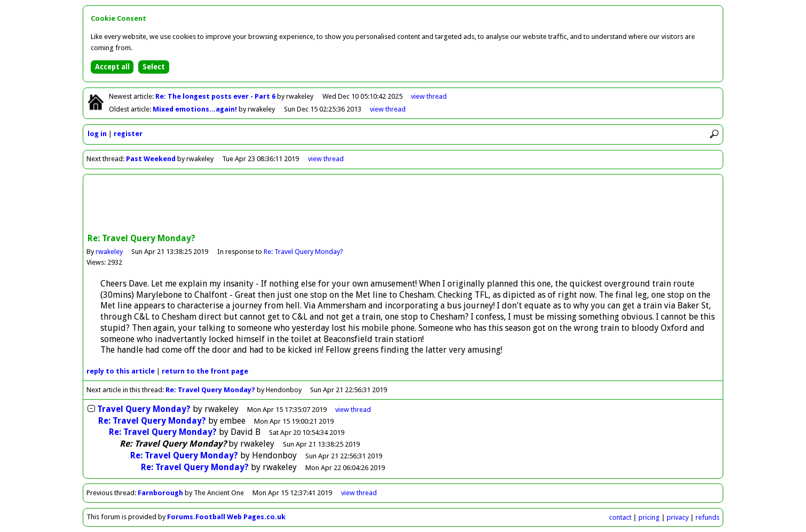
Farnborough (160, 493)
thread (353, 410)
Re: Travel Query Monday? (303, 252)
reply (121, 371)
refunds (708, 517)
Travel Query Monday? (144, 409)
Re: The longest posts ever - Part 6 (216, 96)
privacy (678, 517)
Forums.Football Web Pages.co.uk (226, 517)
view (429, 96)
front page (205, 371)
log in (97, 134)
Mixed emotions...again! (196, 109)
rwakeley (109, 252)
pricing (649, 517)
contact (620, 517)
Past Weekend (151, 159)
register (128, 134)
